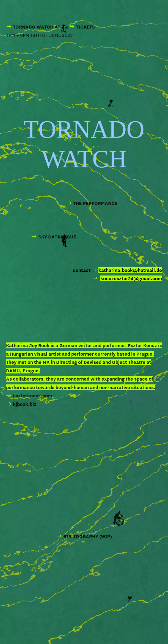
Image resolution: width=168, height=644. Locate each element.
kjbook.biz (25, 404)
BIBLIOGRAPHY (81, 536)
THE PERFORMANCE (95, 203)
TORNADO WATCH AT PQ (37, 27)
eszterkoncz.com (29, 396)
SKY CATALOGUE (54, 237)
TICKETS (85, 27)
